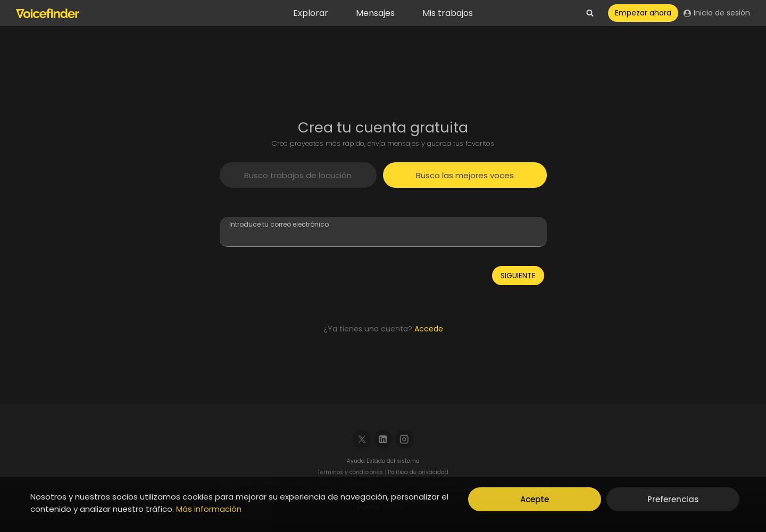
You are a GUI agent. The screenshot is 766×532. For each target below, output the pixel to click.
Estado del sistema (393, 461)
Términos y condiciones (350, 472)
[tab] (298, 175)
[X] (362, 439)
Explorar (311, 13)
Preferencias (673, 499)
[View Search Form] (590, 13)
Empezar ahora (643, 13)
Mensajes (375, 13)
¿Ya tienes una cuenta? (383, 329)
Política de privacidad (418, 472)
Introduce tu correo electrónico (279, 224)
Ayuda (357, 461)
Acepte (535, 499)
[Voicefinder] (48, 13)
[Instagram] (405, 439)
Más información (209, 509)
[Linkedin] (383, 439)
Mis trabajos (448, 13)
